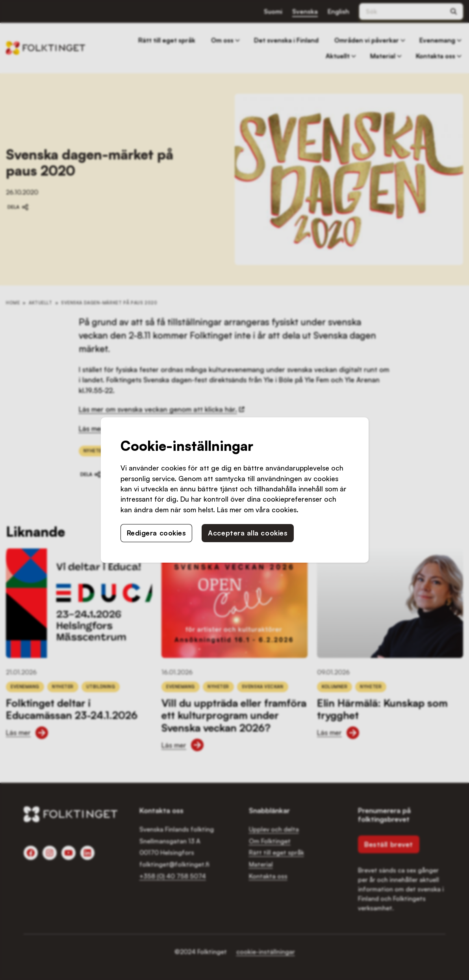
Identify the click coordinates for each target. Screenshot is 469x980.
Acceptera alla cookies (248, 533)
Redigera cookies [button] (157, 533)
